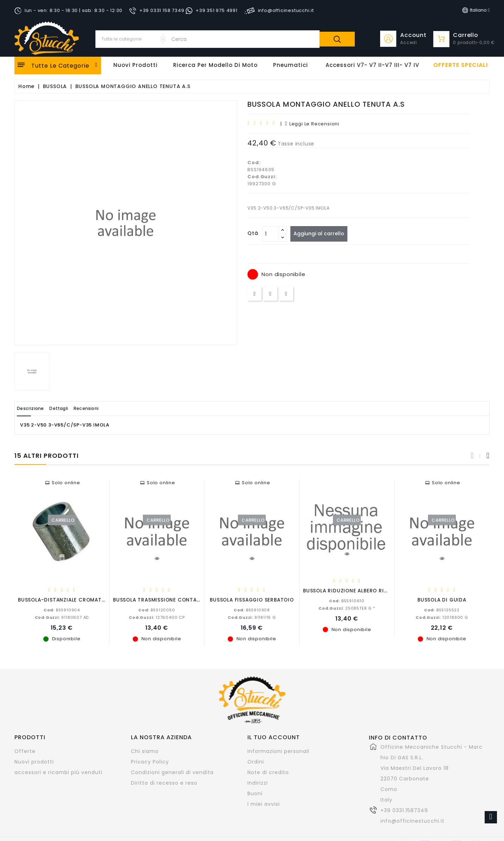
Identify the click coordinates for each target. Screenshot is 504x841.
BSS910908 (252, 610)
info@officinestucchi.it (412, 821)
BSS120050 (157, 610)
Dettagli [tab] (72, 408)
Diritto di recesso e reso (164, 783)
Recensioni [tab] (108, 408)
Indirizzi (258, 783)
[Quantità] (270, 234)
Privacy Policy (150, 761)
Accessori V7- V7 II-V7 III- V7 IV (372, 65)
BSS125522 (442, 610)
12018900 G (442, 617)
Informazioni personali (278, 751)
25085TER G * (347, 608)
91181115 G (252, 617)
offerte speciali (461, 65)
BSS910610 (347, 600)
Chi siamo (145, 751)
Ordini (256, 761)
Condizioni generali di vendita (172, 772)
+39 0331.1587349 (404, 810)
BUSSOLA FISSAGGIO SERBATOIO (252, 600)
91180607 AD (62, 617)
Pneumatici (291, 65)
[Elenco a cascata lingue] (476, 10)
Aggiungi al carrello (322, 233)
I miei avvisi (264, 804)
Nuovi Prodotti (136, 65)
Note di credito (268, 772)
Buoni (255, 793)
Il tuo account (274, 737)
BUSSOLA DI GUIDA (442, 600)
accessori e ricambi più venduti (58, 772)
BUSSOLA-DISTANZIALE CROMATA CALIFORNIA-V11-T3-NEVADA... (102, 600)
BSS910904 (62, 610)
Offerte (25, 751)
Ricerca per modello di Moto (215, 65)
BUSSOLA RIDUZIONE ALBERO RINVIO (350, 590)
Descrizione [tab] (35, 408)
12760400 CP (157, 617)
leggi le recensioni (312, 124)
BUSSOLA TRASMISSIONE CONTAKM (159, 600)
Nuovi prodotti (34, 761)
